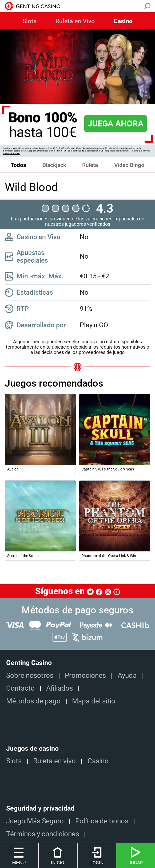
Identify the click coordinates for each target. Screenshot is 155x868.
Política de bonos (102, 821)
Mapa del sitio (94, 701)
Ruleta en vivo (54, 761)
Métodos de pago (33, 701)
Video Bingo (129, 165)
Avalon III (15, 469)
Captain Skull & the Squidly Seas (108, 469)
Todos (18, 165)
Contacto (20, 688)
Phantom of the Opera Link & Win (109, 556)
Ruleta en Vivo (75, 21)
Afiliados (59, 688)
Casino (123, 21)
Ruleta (90, 165)
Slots (29, 21)
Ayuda (127, 675)
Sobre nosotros (30, 675)
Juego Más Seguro (35, 821)
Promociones (85, 675)
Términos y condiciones (43, 834)
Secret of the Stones (24, 556)
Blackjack (54, 165)
